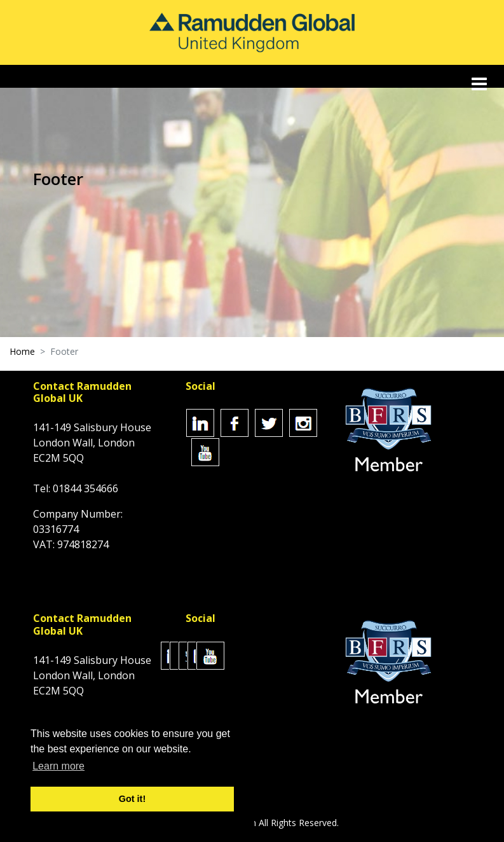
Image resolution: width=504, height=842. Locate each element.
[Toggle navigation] (480, 84)
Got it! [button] (132, 799)
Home (22, 351)
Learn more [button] (58, 766)
